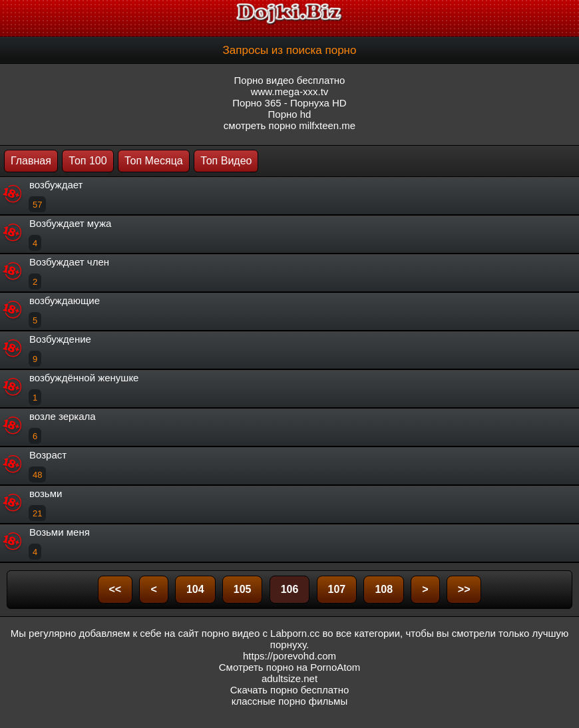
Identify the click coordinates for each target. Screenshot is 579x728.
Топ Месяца (154, 161)
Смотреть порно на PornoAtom (290, 667)
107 (337, 589)
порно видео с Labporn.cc (261, 633)
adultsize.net (289, 678)
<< (115, 589)
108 (384, 589)
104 (195, 589)
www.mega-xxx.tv (290, 91)
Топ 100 (88, 161)
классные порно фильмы (289, 701)
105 (243, 589)
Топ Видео (226, 161)
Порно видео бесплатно (290, 80)
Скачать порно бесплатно (290, 690)
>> (464, 589)
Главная (31, 161)
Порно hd (290, 114)
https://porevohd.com (289, 656)
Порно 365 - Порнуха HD (289, 103)
